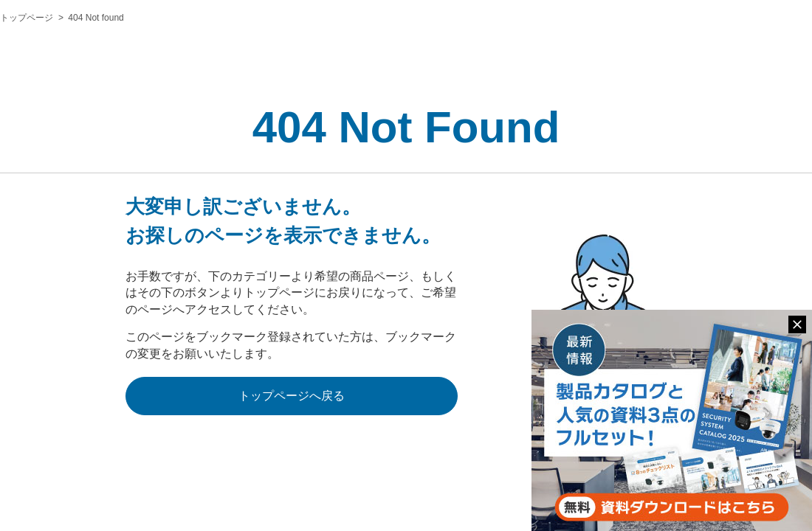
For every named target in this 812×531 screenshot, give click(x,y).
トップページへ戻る (292, 396)
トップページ (27, 18)
